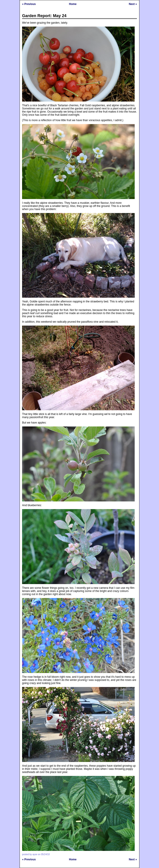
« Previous (29, 4)
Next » (133, 4)
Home (73, 4)
